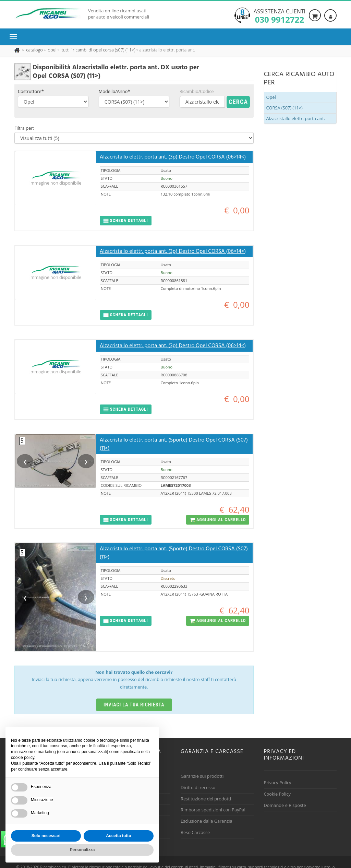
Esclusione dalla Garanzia (207, 821)
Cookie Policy (277, 794)
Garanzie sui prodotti (202, 776)
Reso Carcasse (195, 832)
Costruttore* (31, 91)
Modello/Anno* (114, 91)
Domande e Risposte (285, 805)
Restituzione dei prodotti (206, 799)
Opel (271, 97)
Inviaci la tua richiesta (134, 705)
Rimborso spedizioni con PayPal (213, 810)
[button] (126, 221)
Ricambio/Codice (197, 91)
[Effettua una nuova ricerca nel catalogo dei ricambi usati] (34, 50)
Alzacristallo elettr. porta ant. (296, 118)
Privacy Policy (278, 783)
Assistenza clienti (280, 15)
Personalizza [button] (82, 850)
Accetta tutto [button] (118, 836)
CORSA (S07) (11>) (285, 108)
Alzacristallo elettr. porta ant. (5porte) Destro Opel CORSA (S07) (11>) (174, 444)
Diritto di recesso (198, 787)
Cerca (238, 102)
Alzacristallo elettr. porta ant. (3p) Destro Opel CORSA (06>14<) (173, 157)
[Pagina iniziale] (18, 50)
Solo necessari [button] (46, 836)
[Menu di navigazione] (15, 37)
